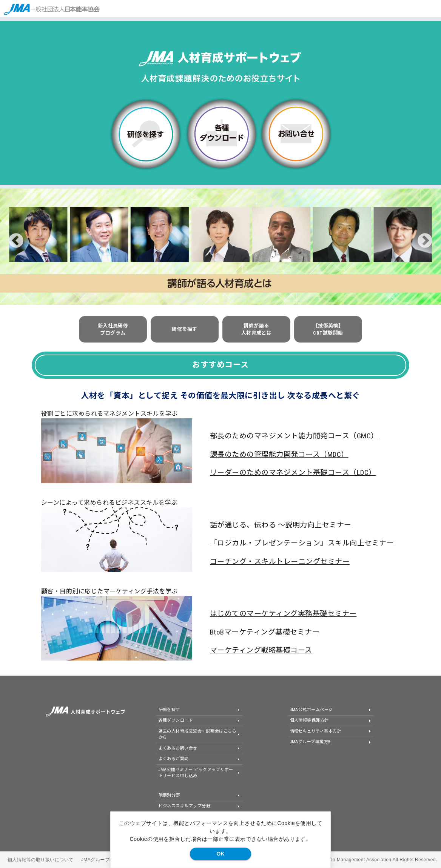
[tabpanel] (220, 247)
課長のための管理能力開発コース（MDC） (279, 454)
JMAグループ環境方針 (105, 860)
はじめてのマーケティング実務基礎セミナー (283, 614)
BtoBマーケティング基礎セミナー (265, 632)
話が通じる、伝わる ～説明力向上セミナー (281, 525)
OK (221, 854)
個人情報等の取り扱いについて (41, 860)
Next (425, 241)
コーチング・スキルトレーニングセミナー (280, 562)
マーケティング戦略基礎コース (261, 650)
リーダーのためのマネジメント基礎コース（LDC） (293, 472)
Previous (16, 241)
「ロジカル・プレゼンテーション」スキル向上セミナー (302, 543)
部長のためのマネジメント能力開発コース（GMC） (294, 436)
